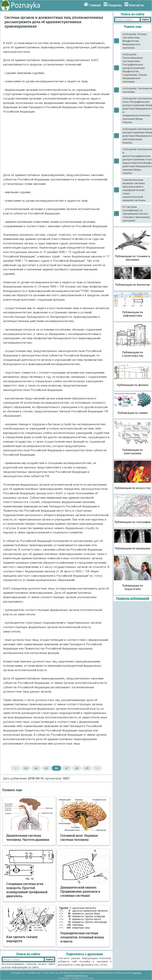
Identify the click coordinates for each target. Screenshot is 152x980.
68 (77, 768)
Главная (95, 5)
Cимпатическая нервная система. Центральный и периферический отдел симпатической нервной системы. (134, 190)
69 (87, 768)
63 (26, 768)
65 (46, 768)
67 (67, 768)
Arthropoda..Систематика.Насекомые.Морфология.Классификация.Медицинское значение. (137, 90)
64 (36, 768)
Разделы (115, 5)
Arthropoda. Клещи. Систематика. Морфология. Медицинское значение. (135, 41)
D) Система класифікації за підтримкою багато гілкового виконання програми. (136, 214)
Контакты (136, 5)
